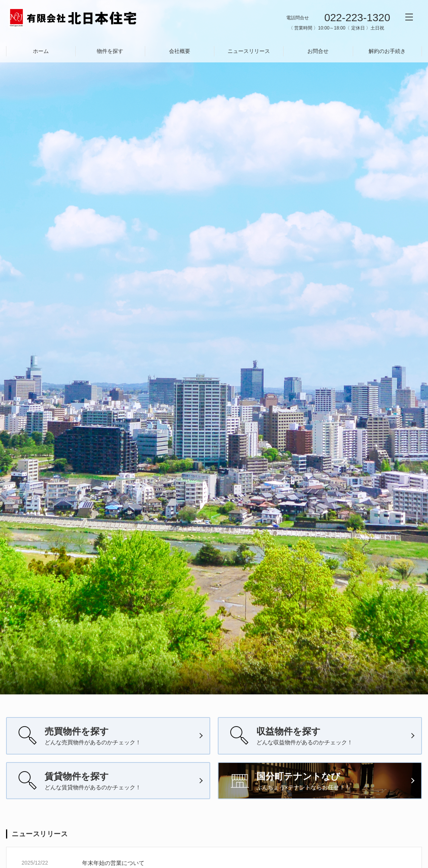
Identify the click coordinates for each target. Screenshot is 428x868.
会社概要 (180, 51)
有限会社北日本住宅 (73, 18)
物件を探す (110, 51)
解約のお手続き (387, 51)
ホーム (41, 51)
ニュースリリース (249, 51)
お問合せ (318, 51)
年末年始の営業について (113, 863)
